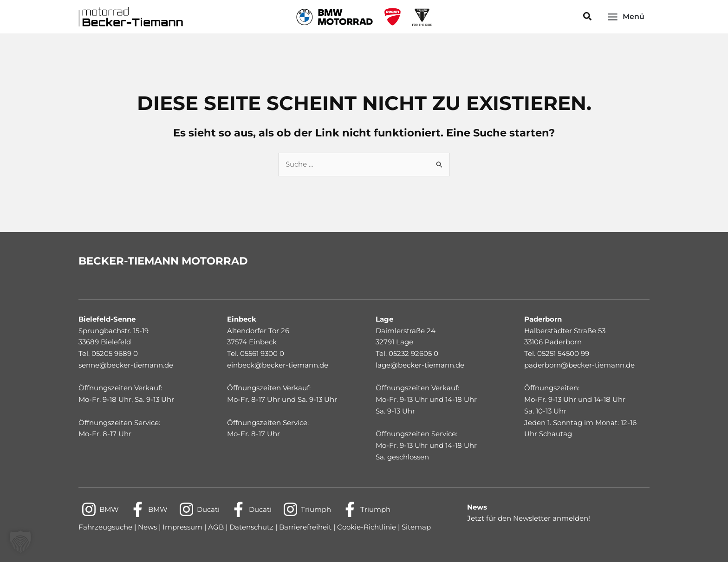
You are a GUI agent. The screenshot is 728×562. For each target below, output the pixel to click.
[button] (588, 17)
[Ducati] (199, 509)
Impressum (182, 527)
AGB (215, 527)
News (147, 527)
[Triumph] (307, 509)
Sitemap (416, 527)
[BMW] (100, 509)
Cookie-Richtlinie (367, 527)
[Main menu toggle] (626, 16)
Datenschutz (252, 527)
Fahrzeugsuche (105, 527)
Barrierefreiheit (306, 527)
